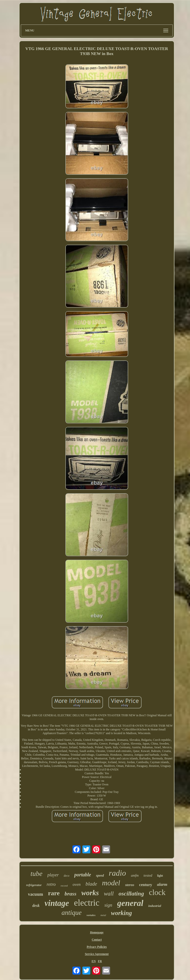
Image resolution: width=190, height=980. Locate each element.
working (122, 913)
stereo (130, 885)
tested (148, 875)
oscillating (131, 894)
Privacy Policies (97, 947)
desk (36, 906)
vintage (57, 903)
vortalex (91, 915)
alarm (162, 884)
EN (94, 961)
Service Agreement (97, 954)
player (53, 875)
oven (77, 884)
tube (36, 874)
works (90, 893)
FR (100, 961)
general (130, 903)
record (64, 886)
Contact (97, 940)
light (160, 876)
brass (71, 894)
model (111, 883)
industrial (155, 906)
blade (91, 884)
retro (51, 884)
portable (83, 875)
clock (157, 892)
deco (67, 876)
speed (100, 876)
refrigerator (34, 885)
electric (87, 903)
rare (54, 893)
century (145, 885)
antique (72, 913)
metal (103, 915)
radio (117, 873)
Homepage (97, 932)
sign (108, 905)
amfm (135, 876)
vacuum (36, 894)
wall (109, 894)
